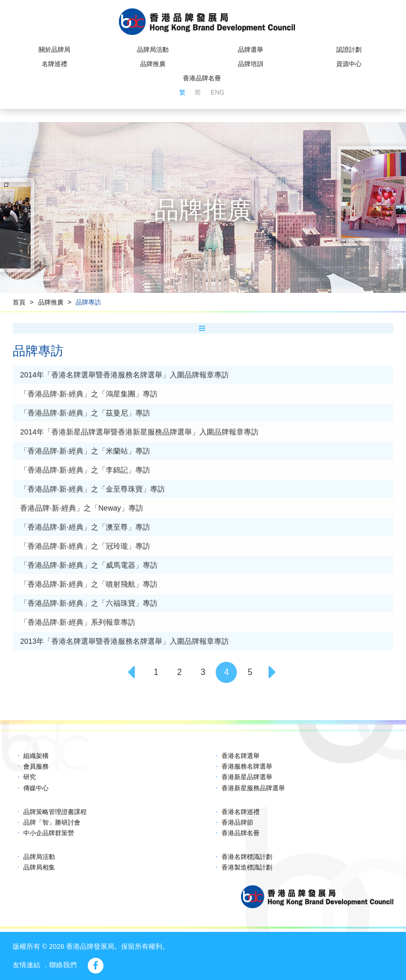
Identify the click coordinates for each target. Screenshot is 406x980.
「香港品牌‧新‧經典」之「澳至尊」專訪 (85, 527)
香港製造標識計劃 (247, 867)
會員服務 (36, 766)
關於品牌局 (54, 50)
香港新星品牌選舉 (247, 777)
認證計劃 (349, 50)
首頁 (19, 302)
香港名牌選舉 (241, 756)
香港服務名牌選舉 (247, 766)
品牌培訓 (251, 64)
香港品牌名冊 (202, 78)
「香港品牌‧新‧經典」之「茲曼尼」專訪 (85, 413)
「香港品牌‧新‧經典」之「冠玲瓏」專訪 (85, 546)
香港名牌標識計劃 (247, 857)
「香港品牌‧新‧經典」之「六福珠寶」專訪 (89, 603)
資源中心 (349, 64)
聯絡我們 (63, 965)
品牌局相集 (39, 867)
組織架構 (36, 756)
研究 (30, 777)
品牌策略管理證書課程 (55, 812)
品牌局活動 (153, 50)
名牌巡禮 (54, 64)
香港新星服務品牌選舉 (253, 788)
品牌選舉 (251, 50)
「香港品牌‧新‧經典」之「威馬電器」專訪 (89, 565)
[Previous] (133, 672)
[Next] (273, 672)
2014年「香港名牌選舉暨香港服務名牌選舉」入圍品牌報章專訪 (124, 375)
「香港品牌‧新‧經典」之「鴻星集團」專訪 (89, 394)
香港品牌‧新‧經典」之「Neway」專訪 (82, 508)
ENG (217, 93)
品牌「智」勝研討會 (52, 822)
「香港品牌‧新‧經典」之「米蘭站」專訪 (85, 451)
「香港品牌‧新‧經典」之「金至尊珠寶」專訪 (93, 489)
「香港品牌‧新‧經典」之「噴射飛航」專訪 (89, 584)
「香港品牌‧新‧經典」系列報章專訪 (78, 622)
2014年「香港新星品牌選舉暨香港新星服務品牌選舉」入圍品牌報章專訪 (139, 432)
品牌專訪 (88, 302)
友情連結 (26, 965)
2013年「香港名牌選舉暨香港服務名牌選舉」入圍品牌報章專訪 (124, 641)
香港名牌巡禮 (241, 812)
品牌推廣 (153, 64)
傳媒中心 (36, 788)
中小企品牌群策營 (49, 833)
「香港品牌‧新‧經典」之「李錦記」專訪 (85, 470)
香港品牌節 (237, 822)
